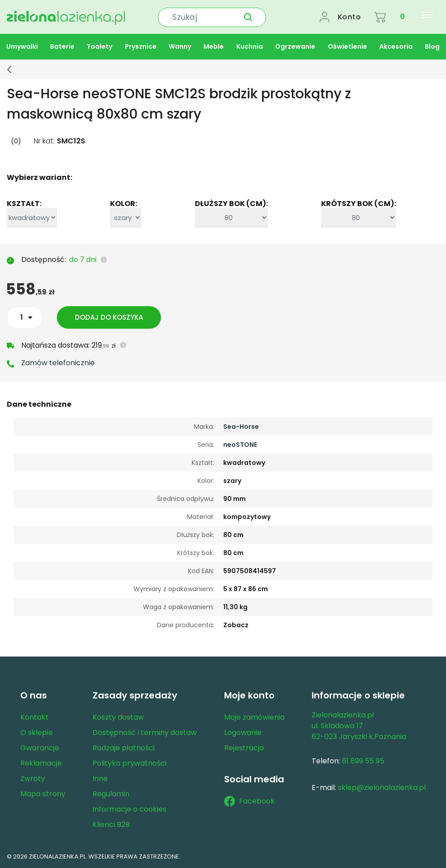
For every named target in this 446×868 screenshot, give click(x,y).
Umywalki (22, 46)
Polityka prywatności (129, 762)
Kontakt (34, 716)
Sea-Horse (241, 426)
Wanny (180, 46)
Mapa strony (43, 793)
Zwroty (33, 778)
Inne (100, 778)
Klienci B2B (111, 824)
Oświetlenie (347, 46)
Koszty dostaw (118, 716)
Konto (349, 16)
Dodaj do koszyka (109, 316)
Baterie (62, 46)
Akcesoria (396, 46)
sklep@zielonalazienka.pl (382, 787)
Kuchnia (250, 46)
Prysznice (141, 46)
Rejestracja (244, 747)
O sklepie (37, 732)
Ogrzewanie (295, 46)
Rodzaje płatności (124, 747)
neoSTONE (240, 444)
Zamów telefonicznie (58, 362)
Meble (214, 46)
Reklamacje (41, 762)
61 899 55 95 (363, 760)
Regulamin (111, 793)
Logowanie (243, 732)
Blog (432, 46)
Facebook (249, 800)
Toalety (99, 46)
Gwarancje (40, 747)
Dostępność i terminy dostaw (145, 732)
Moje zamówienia (254, 716)
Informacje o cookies (129, 808)
